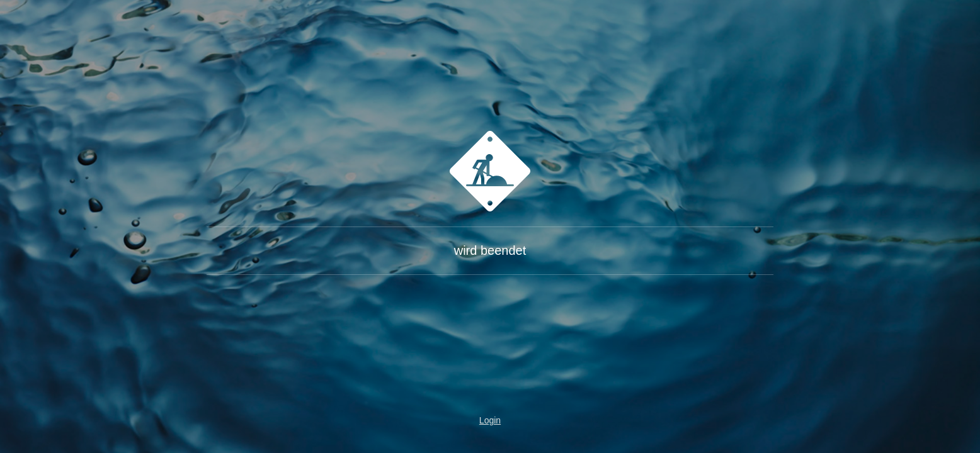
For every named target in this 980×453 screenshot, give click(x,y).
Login (490, 420)
